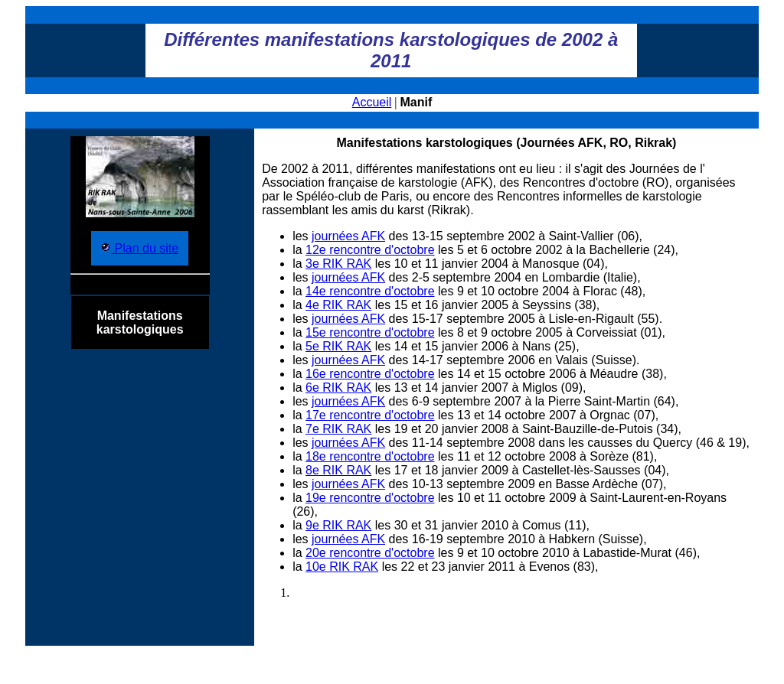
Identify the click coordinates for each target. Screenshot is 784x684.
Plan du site (145, 248)
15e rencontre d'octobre (370, 332)
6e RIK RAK (338, 388)
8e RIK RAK (338, 470)
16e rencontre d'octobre (370, 374)
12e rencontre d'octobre (370, 250)
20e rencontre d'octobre (370, 553)
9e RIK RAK (338, 525)
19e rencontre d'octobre (370, 498)
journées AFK (348, 236)
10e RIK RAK (342, 567)
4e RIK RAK (338, 305)
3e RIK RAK (338, 264)
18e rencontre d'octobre (370, 456)
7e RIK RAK (338, 429)
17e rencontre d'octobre (370, 415)
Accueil (372, 102)
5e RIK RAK (338, 346)
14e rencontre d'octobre (370, 291)
